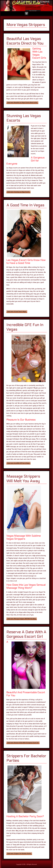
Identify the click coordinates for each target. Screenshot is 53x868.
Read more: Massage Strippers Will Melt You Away (22, 619)
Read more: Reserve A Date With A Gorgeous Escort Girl (23, 743)
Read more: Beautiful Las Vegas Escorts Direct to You (22, 103)
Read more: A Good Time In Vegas (17, 312)
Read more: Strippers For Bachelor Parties (19, 854)
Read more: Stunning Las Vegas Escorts (18, 192)
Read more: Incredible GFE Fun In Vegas (18, 463)
